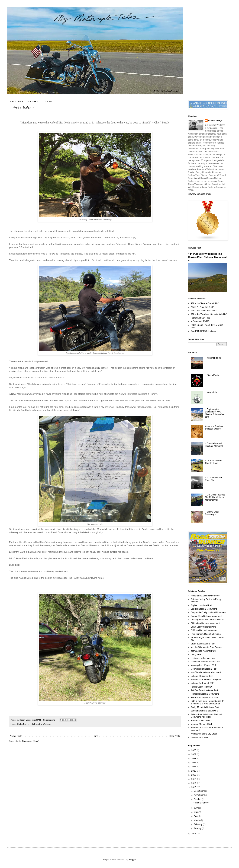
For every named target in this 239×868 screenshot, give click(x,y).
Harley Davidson (24, 724)
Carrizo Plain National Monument (206, 616)
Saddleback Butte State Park (204, 711)
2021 (194, 767)
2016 (194, 787)
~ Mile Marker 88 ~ (214, 358)
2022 (194, 763)
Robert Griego (215, 120)
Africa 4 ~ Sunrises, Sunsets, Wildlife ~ (214, 428)
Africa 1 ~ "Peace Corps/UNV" (205, 303)
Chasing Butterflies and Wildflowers (207, 620)
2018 (194, 779)
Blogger (132, 860)
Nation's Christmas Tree (202, 676)
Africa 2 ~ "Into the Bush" (202, 307)
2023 (194, 759)
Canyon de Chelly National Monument (208, 612)
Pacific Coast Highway (201, 687)
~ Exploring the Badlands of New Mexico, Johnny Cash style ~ (215, 413)
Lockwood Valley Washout (203, 658)
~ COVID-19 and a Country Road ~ (214, 462)
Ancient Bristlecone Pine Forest (205, 596)
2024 (194, 754)
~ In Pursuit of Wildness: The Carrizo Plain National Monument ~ (207, 257)
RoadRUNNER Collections (203, 331)
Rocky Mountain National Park (205, 707)
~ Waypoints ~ (212, 392)
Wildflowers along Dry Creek (204, 734)
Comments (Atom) (30, 741)
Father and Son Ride (200, 318)
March (197, 820)
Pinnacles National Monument (205, 694)
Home (95, 736)
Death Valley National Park (203, 627)
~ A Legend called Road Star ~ (213, 479)
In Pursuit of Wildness (41, 724)
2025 (194, 750)
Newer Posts (16, 736)
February (198, 824)
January (198, 828)
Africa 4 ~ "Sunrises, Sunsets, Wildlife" (209, 314)
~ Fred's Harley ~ (22, 108)
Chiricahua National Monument (205, 623)
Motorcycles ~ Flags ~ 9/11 (203, 665)
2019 (194, 775)
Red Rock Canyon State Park (204, 698)
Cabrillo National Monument (204, 609)
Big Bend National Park (202, 605)
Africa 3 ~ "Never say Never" (204, 311)
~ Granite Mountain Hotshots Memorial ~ (215, 445)
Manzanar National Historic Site (205, 662)
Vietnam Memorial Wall (201, 724)
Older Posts (174, 736)
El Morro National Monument (204, 630)
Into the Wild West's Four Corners (206, 647)
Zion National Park (199, 737)
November (199, 795)
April (196, 816)
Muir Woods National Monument (206, 672)
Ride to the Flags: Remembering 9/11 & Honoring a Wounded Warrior (208, 702)
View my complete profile (200, 194)
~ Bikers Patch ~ (213, 375)
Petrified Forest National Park (204, 690)
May (196, 812)
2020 (194, 771)
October (198, 799)
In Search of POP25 (200, 321)
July (196, 808)
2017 (194, 783)
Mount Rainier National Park (204, 669)
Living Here (196, 654)
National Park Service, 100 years (206, 680)
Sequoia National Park (201, 721)
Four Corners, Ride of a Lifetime (206, 634)
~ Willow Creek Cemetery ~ (212, 513)
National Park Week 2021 (203, 683)
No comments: (50, 720)
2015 (194, 834)
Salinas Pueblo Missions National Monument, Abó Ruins (206, 716)
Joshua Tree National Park (203, 651)
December (199, 791)
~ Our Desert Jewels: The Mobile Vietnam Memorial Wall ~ (215, 497)
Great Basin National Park (203, 644)
